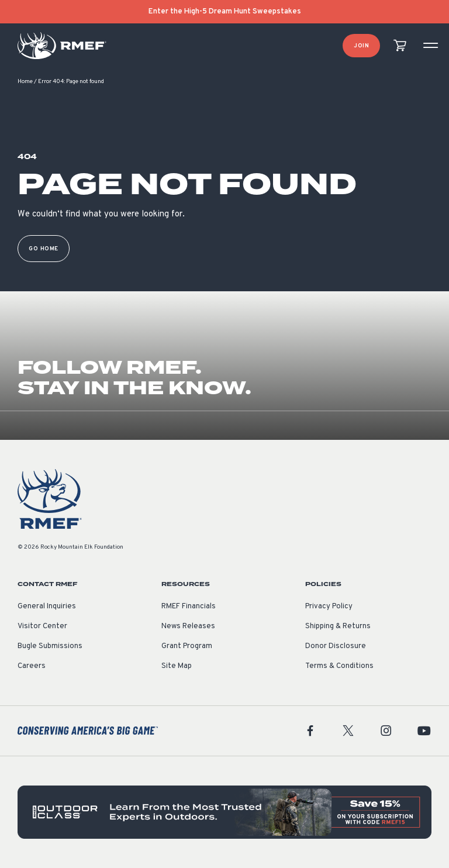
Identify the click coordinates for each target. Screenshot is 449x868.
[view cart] (400, 46)
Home (25, 82)
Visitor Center (42, 626)
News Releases (188, 626)
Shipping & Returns (338, 626)
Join (361, 46)
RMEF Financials (189, 607)
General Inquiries (47, 607)
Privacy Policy (329, 607)
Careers (32, 666)
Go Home (44, 249)
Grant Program (187, 646)
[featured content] (224, 812)
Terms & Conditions (339, 666)
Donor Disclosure (336, 646)
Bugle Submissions (50, 646)
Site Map (177, 666)
